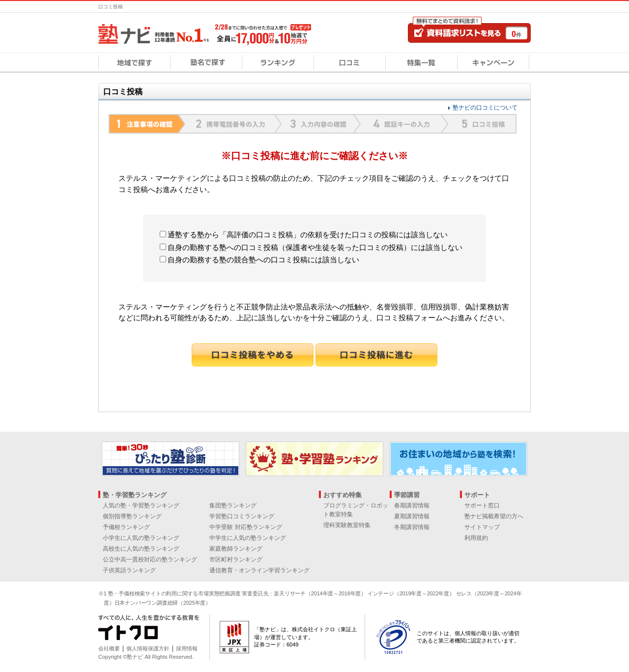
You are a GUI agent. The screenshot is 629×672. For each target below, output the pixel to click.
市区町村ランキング (236, 560)
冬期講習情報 (412, 527)
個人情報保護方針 (148, 648)
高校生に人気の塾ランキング (141, 549)
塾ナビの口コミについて (485, 108)
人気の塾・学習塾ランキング (141, 505)
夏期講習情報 (412, 516)
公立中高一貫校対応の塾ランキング (150, 560)
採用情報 (187, 648)
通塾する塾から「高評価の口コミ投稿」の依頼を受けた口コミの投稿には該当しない (304, 235)
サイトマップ (482, 527)
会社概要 (109, 648)
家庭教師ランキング (236, 549)
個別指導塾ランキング (132, 516)
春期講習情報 (412, 505)
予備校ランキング (126, 527)
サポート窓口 (482, 505)
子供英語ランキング (129, 570)
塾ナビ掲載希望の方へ (494, 516)
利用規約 (476, 538)
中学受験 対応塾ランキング (245, 527)
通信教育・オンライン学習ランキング (259, 570)
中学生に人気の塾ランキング (248, 538)
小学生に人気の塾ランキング (141, 538)
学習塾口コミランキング (242, 516)
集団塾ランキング (233, 505)
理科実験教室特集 (347, 525)
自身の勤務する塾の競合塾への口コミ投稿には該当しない (259, 260)
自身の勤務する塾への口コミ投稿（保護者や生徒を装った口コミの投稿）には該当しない (311, 247)
